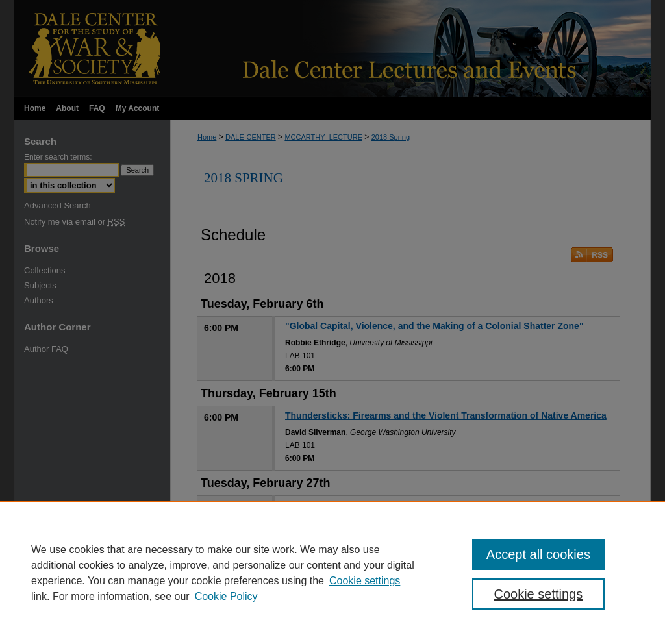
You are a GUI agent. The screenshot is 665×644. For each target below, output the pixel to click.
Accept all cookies (538, 554)
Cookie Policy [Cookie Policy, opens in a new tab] (226, 596)
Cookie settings (365, 581)
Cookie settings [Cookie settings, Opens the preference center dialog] (538, 594)
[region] (332, 573)
